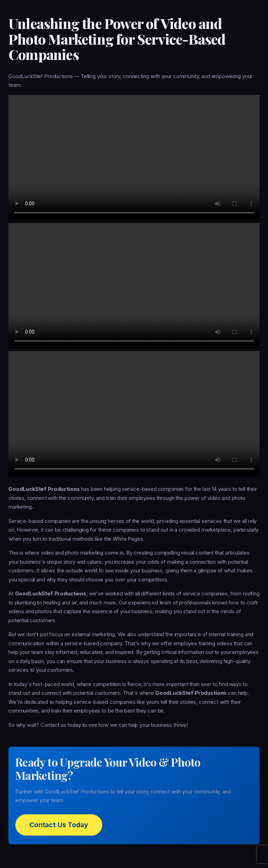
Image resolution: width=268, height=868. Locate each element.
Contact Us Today (59, 825)
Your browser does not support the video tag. (134, 158)
